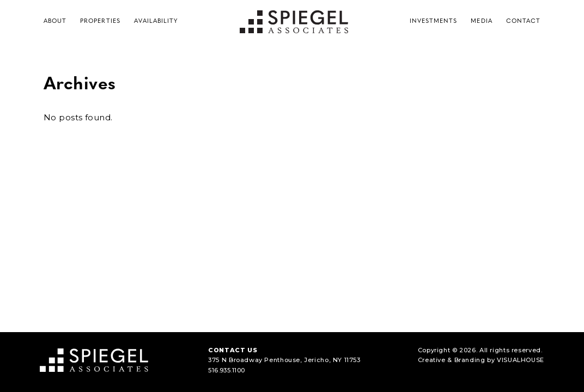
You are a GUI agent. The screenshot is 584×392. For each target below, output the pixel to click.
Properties (100, 22)
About (55, 22)
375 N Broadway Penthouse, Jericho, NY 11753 (284, 360)
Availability (156, 22)
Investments (434, 22)
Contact (523, 22)
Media (481, 22)
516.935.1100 (226, 370)
